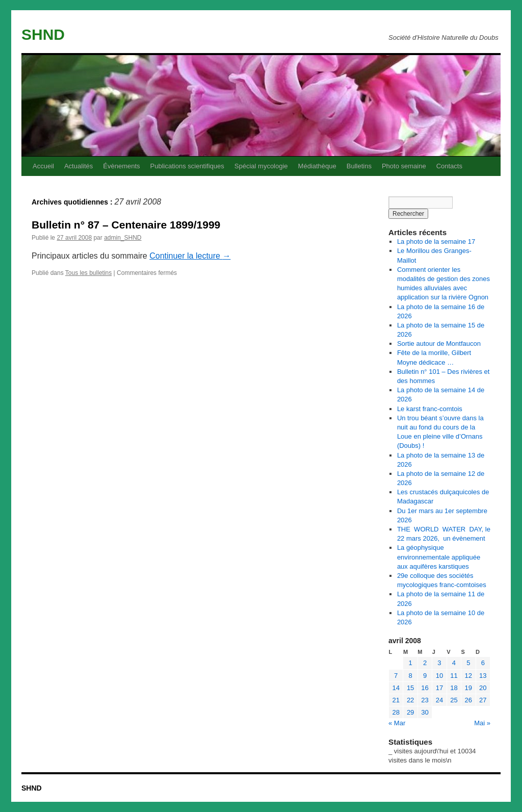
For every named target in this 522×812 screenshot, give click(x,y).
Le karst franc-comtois (430, 409)
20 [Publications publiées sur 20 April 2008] (483, 688)
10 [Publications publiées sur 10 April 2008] (439, 676)
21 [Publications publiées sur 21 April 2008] (396, 700)
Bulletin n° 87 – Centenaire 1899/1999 (126, 225)
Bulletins (359, 166)
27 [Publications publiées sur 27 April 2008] (483, 700)
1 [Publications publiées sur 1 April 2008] (411, 663)
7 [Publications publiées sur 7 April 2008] (396, 676)
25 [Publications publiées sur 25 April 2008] (454, 700)
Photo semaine (404, 166)
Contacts (449, 166)
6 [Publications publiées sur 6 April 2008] (483, 663)
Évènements (121, 166)
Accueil (43, 166)
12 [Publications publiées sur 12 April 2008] (468, 676)
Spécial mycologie (261, 166)
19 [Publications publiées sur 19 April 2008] (468, 688)
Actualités (79, 166)
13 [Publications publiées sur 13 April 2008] (483, 676)
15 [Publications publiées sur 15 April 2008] (410, 688)
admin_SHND (123, 238)
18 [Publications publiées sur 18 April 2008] (454, 688)
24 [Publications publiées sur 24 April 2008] (439, 700)
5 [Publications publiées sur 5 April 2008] (468, 663)
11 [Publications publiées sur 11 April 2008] (454, 676)
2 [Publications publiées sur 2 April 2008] (425, 663)
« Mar (397, 723)
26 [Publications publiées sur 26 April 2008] (468, 700)
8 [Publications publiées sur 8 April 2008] (411, 676)
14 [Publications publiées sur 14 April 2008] (396, 688)
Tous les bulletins (88, 273)
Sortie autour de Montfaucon (439, 344)
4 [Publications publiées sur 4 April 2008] (454, 663)
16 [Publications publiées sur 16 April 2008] (425, 688)
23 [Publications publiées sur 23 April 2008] (425, 700)
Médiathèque (317, 166)
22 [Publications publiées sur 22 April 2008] (410, 700)
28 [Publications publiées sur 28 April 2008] (396, 712)
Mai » (482, 723)
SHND (43, 34)
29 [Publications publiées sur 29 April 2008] (410, 712)
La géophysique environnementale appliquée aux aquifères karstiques (439, 557)
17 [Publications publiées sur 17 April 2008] (439, 688)
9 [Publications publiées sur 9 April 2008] (425, 676)
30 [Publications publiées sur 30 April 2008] (425, 712)
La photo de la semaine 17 (436, 242)
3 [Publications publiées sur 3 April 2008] (439, 663)
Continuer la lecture (190, 256)
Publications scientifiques (187, 166)
